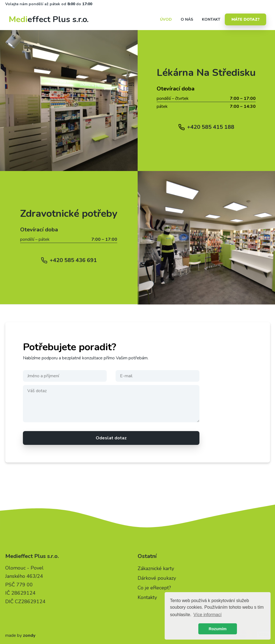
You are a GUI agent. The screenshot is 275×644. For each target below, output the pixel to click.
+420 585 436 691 (73, 260)
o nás (187, 19)
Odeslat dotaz (111, 438)
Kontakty (147, 597)
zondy (29, 635)
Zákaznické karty (156, 568)
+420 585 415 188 (211, 127)
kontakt (211, 19)
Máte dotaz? (245, 19)
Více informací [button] (207, 615)
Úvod (166, 19)
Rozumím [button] (218, 629)
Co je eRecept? (154, 588)
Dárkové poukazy (157, 578)
